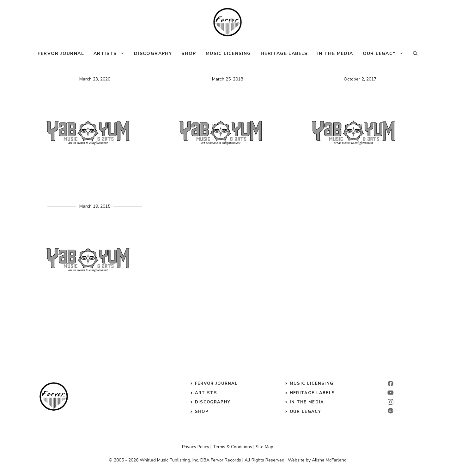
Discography (153, 54)
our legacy (305, 412)
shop (202, 412)
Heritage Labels (284, 54)
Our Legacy (385, 54)
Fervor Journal (61, 54)
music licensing (312, 384)
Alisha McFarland (329, 460)
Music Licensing (228, 54)
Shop (189, 54)
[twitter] (391, 411)
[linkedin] (391, 393)
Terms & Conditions (232, 447)
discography (213, 402)
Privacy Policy (196, 447)
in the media (307, 402)
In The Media (335, 54)
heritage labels (312, 393)
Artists (111, 54)
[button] (415, 54)
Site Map (264, 447)
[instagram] (391, 402)
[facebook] (391, 384)
